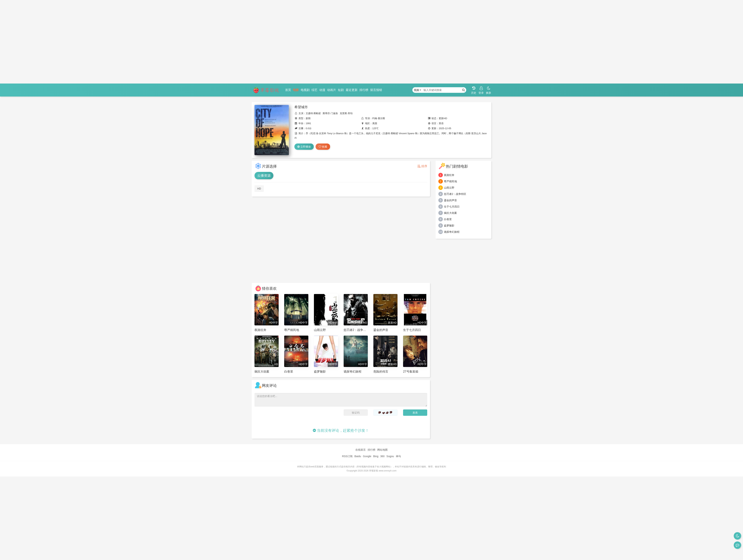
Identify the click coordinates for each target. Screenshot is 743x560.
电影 (296, 90)
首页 (288, 90)
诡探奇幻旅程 (452, 232)
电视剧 (305, 90)
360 (382, 456)
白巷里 (448, 219)
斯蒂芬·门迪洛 (330, 113)
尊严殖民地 (450, 181)
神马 (398, 456)
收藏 (323, 147)
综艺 (314, 90)
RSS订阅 (347, 456)
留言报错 (376, 90)
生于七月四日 (452, 207)
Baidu (358, 456)
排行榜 (364, 90)
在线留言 (361, 450)
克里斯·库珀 (346, 113)
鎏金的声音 (450, 200)
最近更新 (352, 90)
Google (367, 456)
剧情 (308, 118)
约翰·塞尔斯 (379, 118)
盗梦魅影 (449, 226)
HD (259, 189)
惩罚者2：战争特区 (455, 194)
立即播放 (304, 147)
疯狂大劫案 (450, 213)
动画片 (332, 90)
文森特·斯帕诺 (313, 113)
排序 (422, 166)
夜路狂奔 (449, 175)
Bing (376, 456)
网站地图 (382, 450)
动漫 (322, 90)
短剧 (341, 90)
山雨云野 (449, 188)
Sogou (390, 456)
